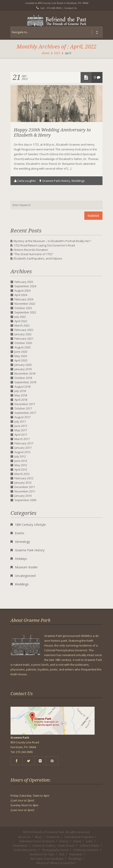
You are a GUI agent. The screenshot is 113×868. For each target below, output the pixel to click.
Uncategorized (25, 576)
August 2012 (22, 452)
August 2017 (22, 417)
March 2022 (22, 325)
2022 (57, 53)
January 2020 (23, 365)
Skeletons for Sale (42, 854)
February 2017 (24, 443)
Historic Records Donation (31, 250)
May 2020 (21, 356)
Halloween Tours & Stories (37, 841)
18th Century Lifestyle (30, 525)
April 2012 (21, 469)
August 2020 (22, 347)
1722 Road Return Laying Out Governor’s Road (44, 245)
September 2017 (25, 413)
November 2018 (25, 373)
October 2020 (23, 343)
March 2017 (22, 439)
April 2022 (21, 321)
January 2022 (23, 334)
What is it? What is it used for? (56, 863)
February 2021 (24, 339)
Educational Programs (79, 837)
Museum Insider (26, 567)
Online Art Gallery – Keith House (53, 846)
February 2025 (24, 282)
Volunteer (76, 854)
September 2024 (25, 286)
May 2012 (21, 465)
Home (46, 53)
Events (20, 533)
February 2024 (24, 299)
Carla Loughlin (26, 181)
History (64, 841)
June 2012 (21, 461)
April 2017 (21, 435)
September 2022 (25, 312)
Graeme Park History (56, 181)
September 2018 (25, 382)
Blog (38, 837)
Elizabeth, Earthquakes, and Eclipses (38, 258)
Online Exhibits (89, 846)
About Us (24, 837)
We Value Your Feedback (47, 859)
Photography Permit (55, 850)
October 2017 (23, 408)
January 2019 (23, 369)
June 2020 (21, 352)
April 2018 (21, 400)
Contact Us (70, 8)
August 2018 (22, 387)
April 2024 (21, 295)
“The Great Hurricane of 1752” (33, 254)
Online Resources (25, 850)
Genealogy (22, 542)
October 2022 (23, 308)
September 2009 (25, 500)
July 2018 (20, 391)
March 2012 (22, 474)
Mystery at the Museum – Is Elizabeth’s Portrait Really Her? (52, 241)
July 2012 (20, 456)
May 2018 (21, 395)
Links (89, 841)
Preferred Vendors (86, 850)
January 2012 (23, 483)
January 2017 (23, 448)
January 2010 (23, 496)
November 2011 (25, 491)
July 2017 (20, 421)
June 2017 (21, 426)
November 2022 (25, 304)
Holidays (21, 559)
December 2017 (25, 404)
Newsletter (20, 846)
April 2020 (21, 360)
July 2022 (20, 317)
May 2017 (21, 430)
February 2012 (24, 478)
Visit (62, 854)
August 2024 (22, 290)
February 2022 (24, 330)
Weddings (78, 181)
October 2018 (23, 378)
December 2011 (25, 487)
